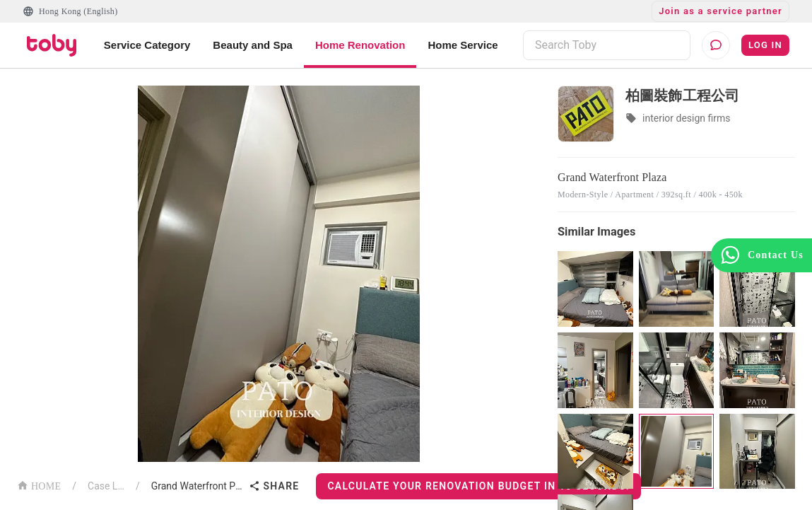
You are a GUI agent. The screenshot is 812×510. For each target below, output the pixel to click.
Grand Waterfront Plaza (198, 486)
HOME (39, 485)
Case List (106, 486)
